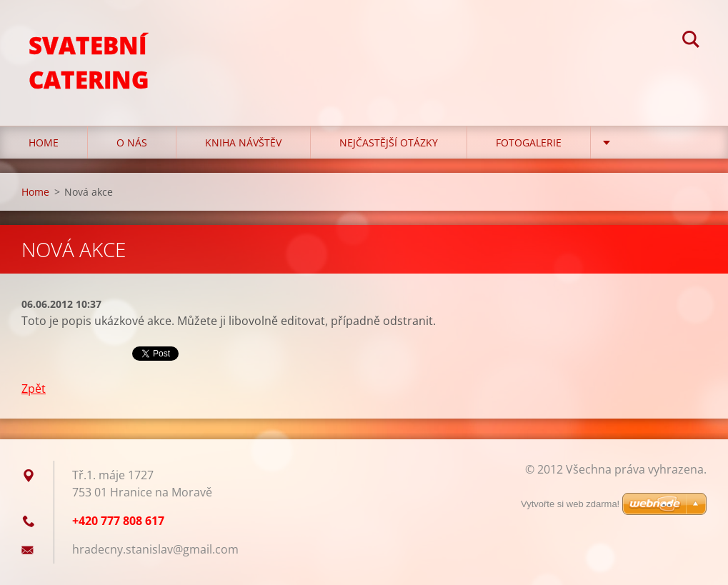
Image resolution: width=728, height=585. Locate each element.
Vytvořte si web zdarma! (570, 504)
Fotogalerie (529, 142)
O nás (132, 142)
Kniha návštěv (243, 142)
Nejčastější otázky (389, 142)
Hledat (691, 41)
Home (44, 142)
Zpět (34, 389)
